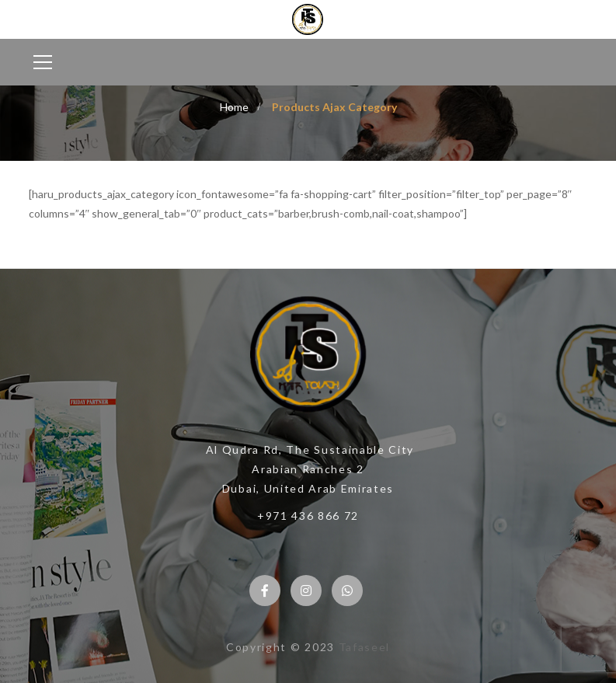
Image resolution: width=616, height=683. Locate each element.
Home (234, 107)
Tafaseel (364, 647)
